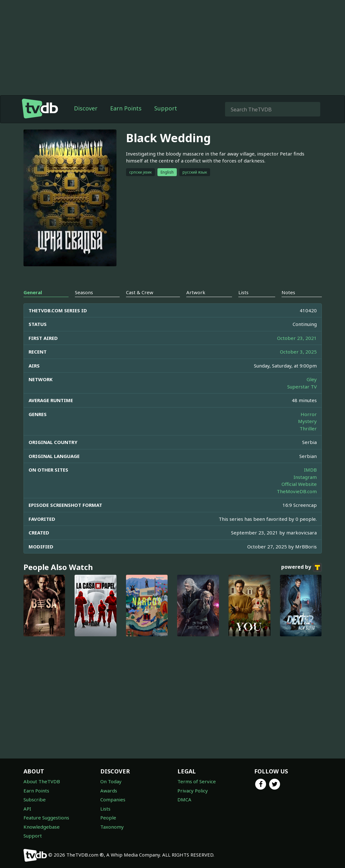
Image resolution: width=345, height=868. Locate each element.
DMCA (184, 799)
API (27, 809)
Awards (109, 791)
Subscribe (35, 799)
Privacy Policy (193, 791)
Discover (86, 108)
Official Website (299, 484)
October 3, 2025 (298, 352)
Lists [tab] (243, 292)
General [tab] (33, 292)
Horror (309, 414)
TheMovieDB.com (297, 491)
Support (166, 108)
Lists (105, 809)
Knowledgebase (42, 827)
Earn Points (126, 108)
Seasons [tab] (84, 292)
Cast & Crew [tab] (140, 292)
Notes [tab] (288, 292)
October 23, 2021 (297, 338)
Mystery (307, 421)
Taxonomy (112, 827)
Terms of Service (197, 781)
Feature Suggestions (46, 818)
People (108, 818)
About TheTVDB (42, 781)
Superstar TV (302, 387)
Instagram (305, 477)
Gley (312, 379)
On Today (111, 781)
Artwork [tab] (196, 292)
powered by (302, 567)
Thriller (308, 428)
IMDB (310, 470)
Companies (113, 799)
